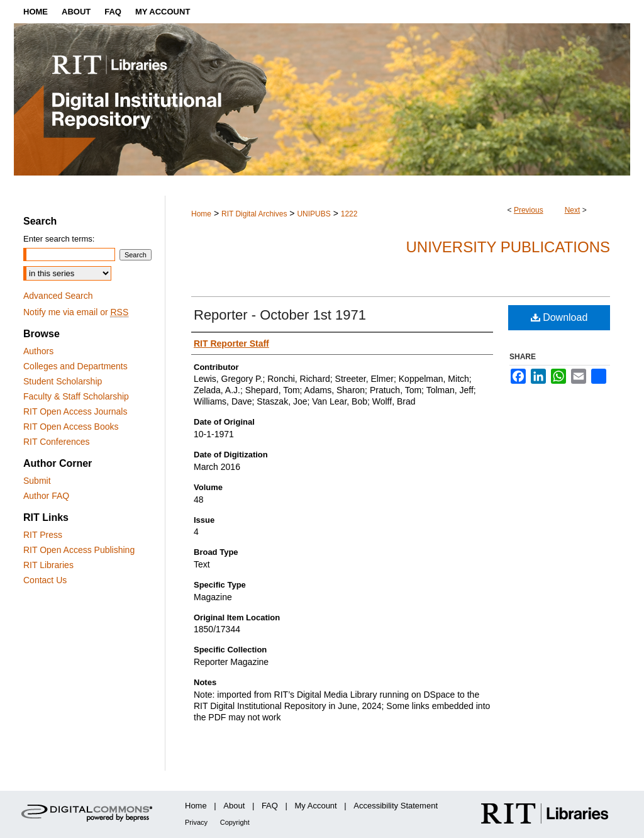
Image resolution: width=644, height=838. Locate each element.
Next (573, 210)
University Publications (508, 247)
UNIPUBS (314, 214)
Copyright (235, 822)
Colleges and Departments (75, 366)
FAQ (270, 806)
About (234, 806)
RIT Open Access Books (71, 427)
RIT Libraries (48, 565)
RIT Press (43, 535)
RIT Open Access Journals (75, 411)
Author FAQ (46, 496)
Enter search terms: (59, 239)
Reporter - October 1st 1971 (280, 315)
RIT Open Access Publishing (79, 550)
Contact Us (45, 580)
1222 (349, 214)
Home (201, 214)
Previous (529, 210)
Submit (37, 481)
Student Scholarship (63, 381)
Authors (38, 351)
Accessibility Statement (396, 806)
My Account (316, 806)
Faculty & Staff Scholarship (76, 396)
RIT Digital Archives (254, 214)
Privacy (196, 822)
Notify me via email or (76, 312)
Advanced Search (58, 296)
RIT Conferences (57, 442)
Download (559, 317)
